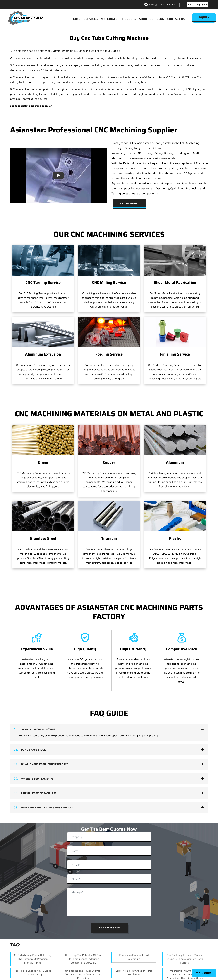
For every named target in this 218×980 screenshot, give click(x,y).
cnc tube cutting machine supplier (31, 106)
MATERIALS (109, 19)
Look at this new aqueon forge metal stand (134, 973)
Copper (109, 462)
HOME (76, 19)
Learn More (129, 204)
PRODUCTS (128, 19)
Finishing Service (175, 354)
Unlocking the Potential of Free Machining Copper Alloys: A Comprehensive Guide (83, 959)
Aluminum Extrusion (43, 354)
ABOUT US (146, 19)
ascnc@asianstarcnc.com (163, 4)
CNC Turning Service (43, 283)
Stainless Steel (43, 539)
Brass (43, 462)
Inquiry (204, 973)
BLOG (160, 19)
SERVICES (91, 19)
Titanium (109, 512)
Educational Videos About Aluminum (134, 957)
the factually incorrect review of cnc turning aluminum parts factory (185, 959)
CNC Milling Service (109, 283)
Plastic (175, 512)
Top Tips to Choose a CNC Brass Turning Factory (33, 973)
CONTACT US (176, 19)
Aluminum (175, 462)
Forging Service (109, 354)
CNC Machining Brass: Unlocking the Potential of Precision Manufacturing (33, 959)
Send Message (110, 928)
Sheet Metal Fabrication (175, 283)
